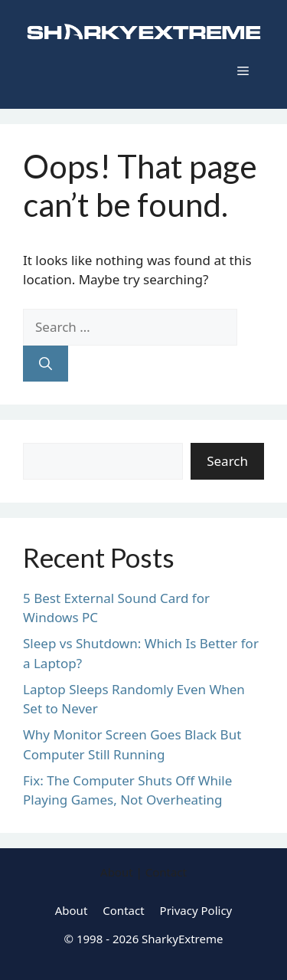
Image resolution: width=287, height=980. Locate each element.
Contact (123, 910)
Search (227, 461)
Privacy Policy (196, 910)
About (72, 910)
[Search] (46, 364)
